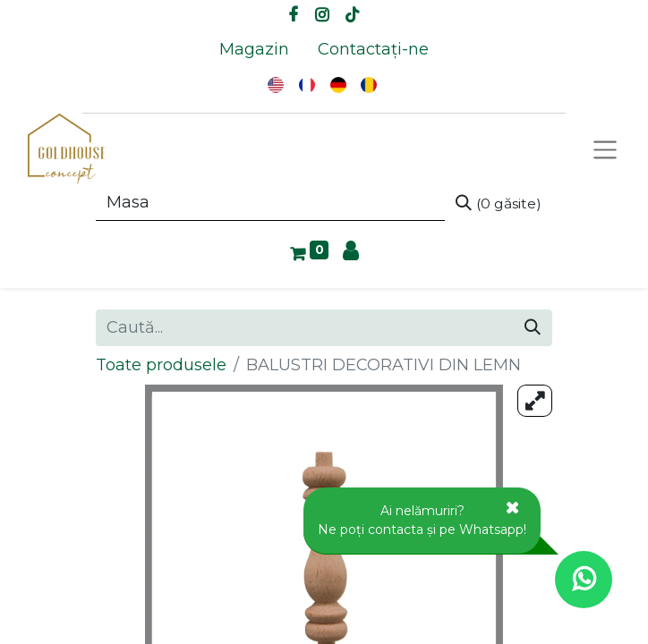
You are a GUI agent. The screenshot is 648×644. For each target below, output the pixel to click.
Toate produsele (161, 365)
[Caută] (499, 203)
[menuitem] (254, 50)
